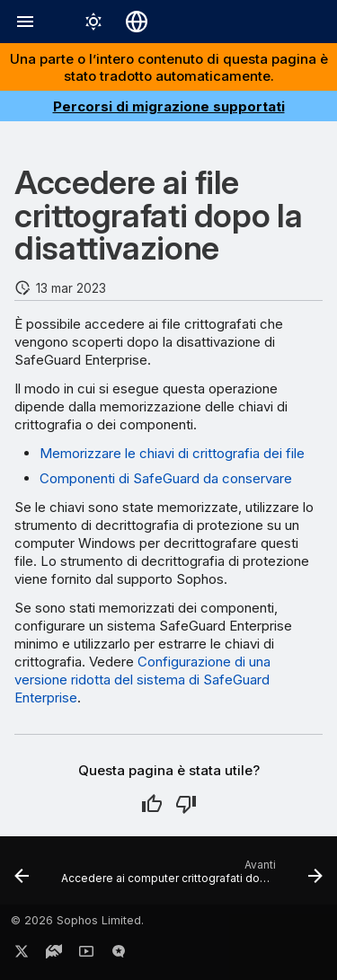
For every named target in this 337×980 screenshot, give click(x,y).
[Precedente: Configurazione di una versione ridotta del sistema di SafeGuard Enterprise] (22, 876)
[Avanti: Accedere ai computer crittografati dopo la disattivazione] (190, 876)
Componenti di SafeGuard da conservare (166, 478)
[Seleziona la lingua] (137, 22)
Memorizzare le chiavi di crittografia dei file (172, 453)
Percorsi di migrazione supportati (169, 106)
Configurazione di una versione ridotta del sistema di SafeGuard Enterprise (142, 680)
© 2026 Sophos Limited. (77, 920)
